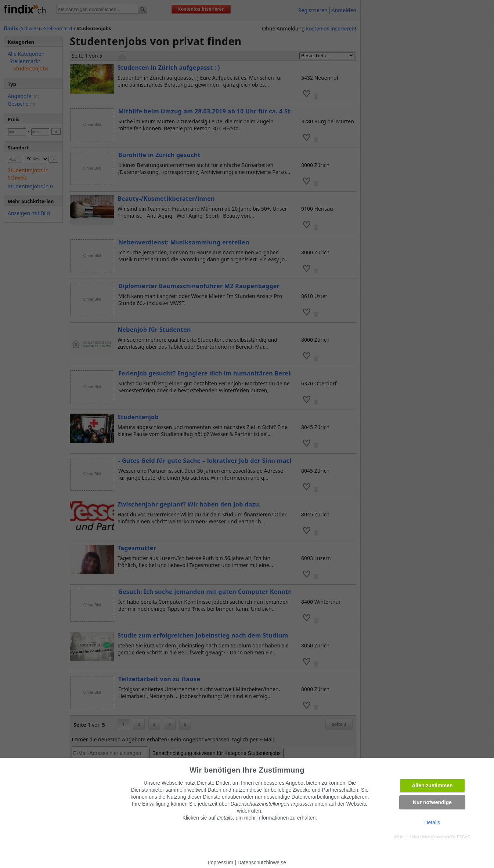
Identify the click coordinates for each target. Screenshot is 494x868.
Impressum (221, 862)
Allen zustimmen (432, 785)
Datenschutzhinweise (262, 862)
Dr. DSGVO (461, 837)
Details (432, 822)
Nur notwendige (432, 802)
